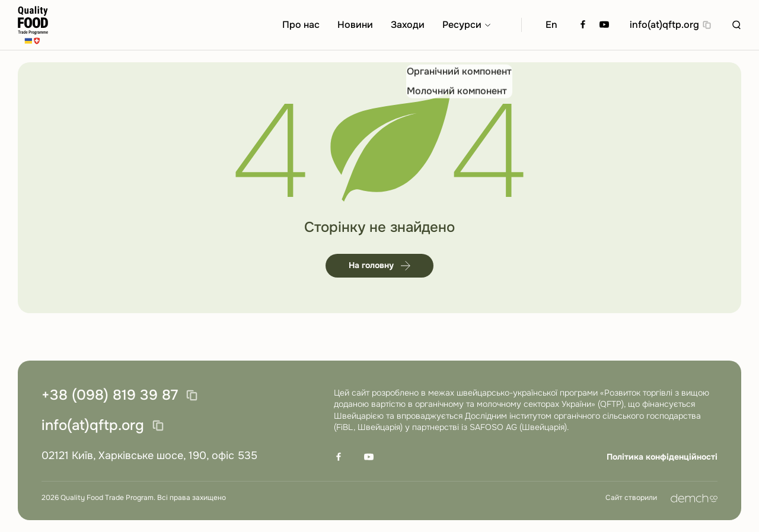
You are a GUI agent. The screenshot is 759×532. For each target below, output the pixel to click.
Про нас (301, 25)
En (551, 25)
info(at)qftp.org (664, 25)
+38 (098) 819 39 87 (110, 396)
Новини (355, 25)
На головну (379, 265)
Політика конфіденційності (662, 457)
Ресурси (462, 25)
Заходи (408, 25)
